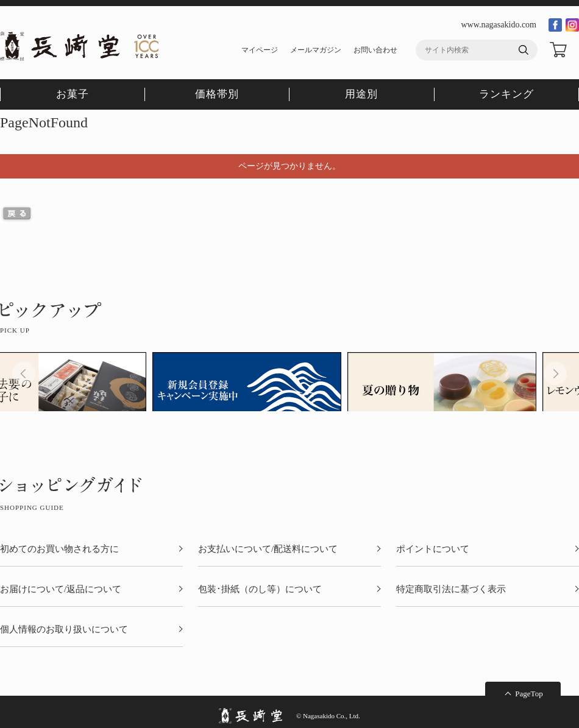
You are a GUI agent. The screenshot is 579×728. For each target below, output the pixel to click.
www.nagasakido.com (499, 25)
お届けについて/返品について (61, 589)
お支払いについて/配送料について (268, 549)
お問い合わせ (375, 50)
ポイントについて (433, 549)
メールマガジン (316, 50)
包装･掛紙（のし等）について (260, 589)
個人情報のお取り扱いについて (64, 630)
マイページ (260, 50)
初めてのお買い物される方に (59, 549)
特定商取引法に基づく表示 (451, 589)
